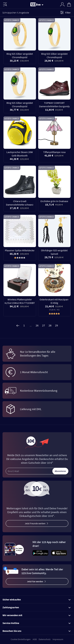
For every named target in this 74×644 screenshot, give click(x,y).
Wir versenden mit (37, 615)
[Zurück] (18, 325)
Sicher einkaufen (37, 599)
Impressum (58, 639)
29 (56, 325)
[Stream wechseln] (43, 5)
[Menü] (5, 4)
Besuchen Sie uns (37, 631)
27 (44, 325)
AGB (35, 639)
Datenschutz (45, 639)
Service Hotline (37, 623)
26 (37, 325)
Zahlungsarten (37, 607)
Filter (65, 13)
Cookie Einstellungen (21, 639)
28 (50, 325)
